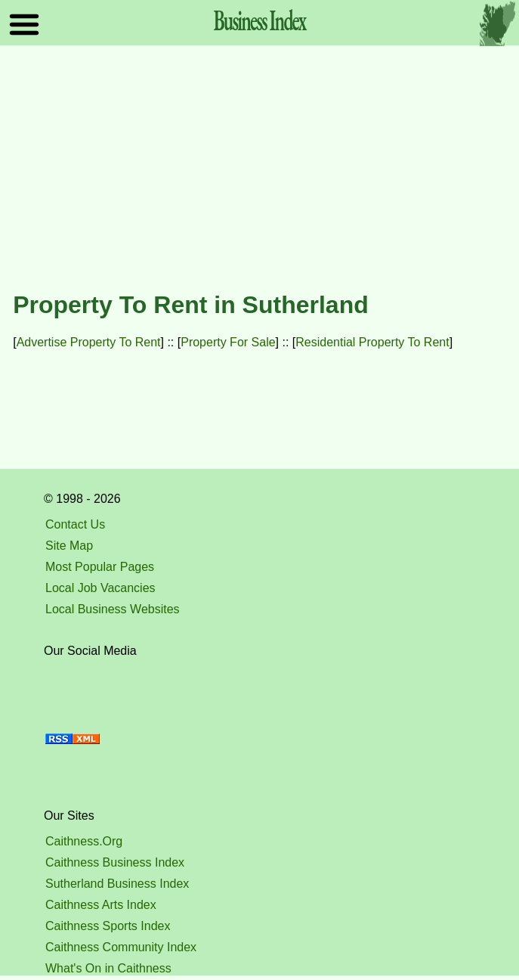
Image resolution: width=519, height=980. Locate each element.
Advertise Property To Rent (89, 342)
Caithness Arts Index (101, 905)
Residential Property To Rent (372, 342)
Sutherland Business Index (117, 884)
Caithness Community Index (121, 947)
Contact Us (75, 524)
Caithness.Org (84, 841)
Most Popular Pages (100, 567)
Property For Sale (228, 342)
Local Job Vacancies (100, 588)
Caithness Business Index (115, 862)
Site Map (69, 546)
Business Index (259, 20)
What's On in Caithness (108, 968)
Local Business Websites (113, 609)
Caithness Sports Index (108, 926)
